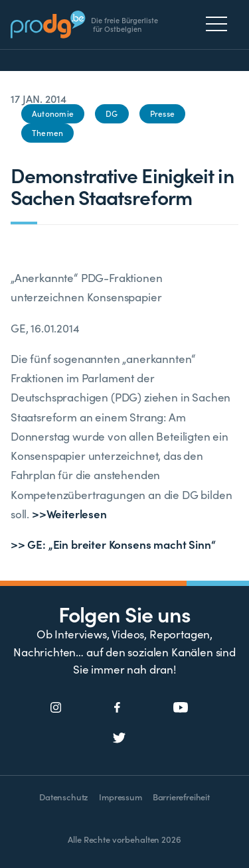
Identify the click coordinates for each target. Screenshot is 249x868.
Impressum (120, 797)
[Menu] (220, 24)
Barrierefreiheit (181, 797)
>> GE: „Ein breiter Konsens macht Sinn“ (113, 544)
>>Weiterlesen (69, 514)
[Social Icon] (56, 708)
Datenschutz (64, 797)
